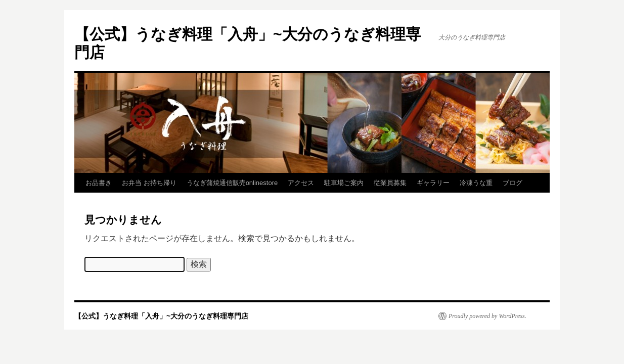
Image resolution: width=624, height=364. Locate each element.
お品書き (99, 183)
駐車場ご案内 (344, 183)
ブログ (512, 183)
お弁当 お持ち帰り (149, 183)
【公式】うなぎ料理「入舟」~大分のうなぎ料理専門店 (161, 316)
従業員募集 (390, 183)
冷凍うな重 (476, 183)
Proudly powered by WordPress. (487, 316)
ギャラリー (433, 183)
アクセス (301, 183)
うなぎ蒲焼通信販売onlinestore (232, 183)
